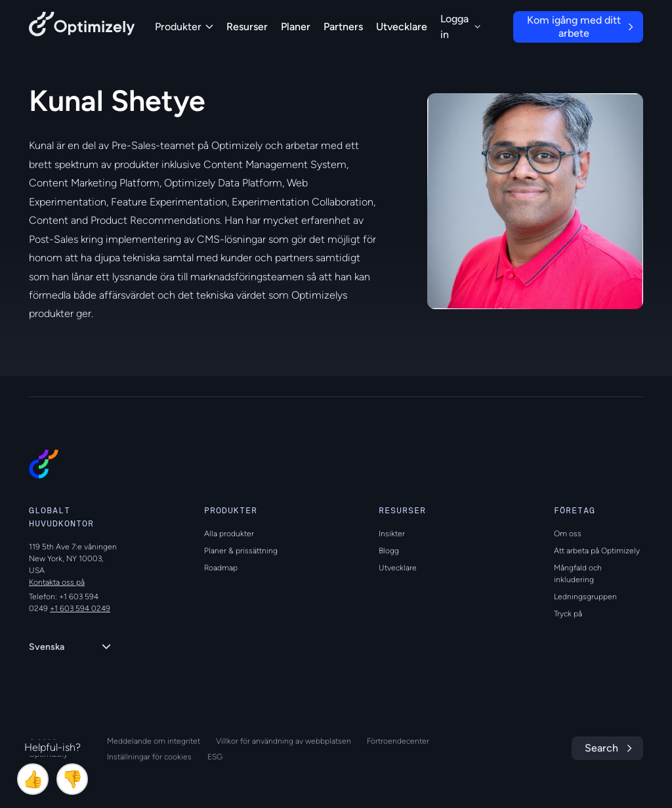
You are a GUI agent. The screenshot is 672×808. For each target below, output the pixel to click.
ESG (215, 757)
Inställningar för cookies (149, 757)
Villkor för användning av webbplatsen (283, 741)
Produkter (184, 27)
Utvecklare (402, 27)
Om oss (568, 534)
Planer (296, 27)
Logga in (460, 27)
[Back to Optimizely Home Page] (82, 27)
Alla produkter (229, 534)
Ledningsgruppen (585, 597)
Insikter (392, 534)
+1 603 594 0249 (80, 608)
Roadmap (221, 568)
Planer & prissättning (241, 551)
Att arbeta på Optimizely (597, 551)
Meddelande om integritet (154, 741)
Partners (343, 27)
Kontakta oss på (57, 582)
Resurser (247, 27)
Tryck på (568, 614)
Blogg (389, 551)
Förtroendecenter (398, 741)
